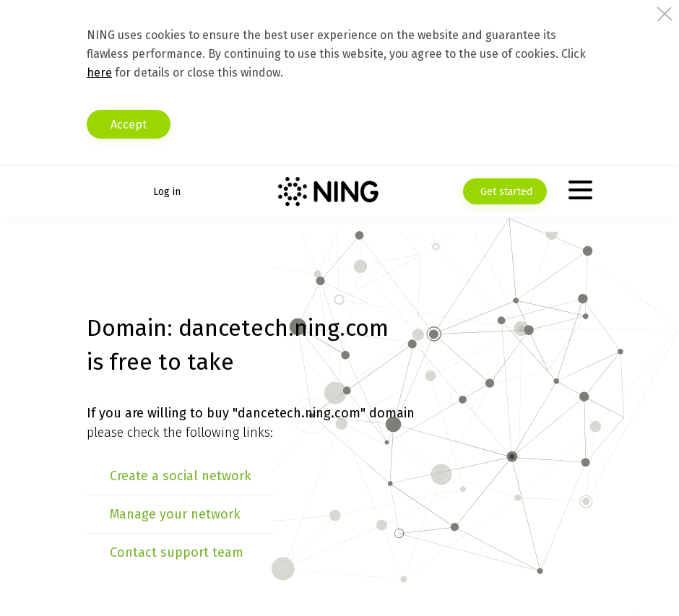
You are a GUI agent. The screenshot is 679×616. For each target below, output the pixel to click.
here (99, 73)
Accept (129, 125)
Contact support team (177, 552)
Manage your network (175, 514)
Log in (167, 192)
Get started (505, 192)
